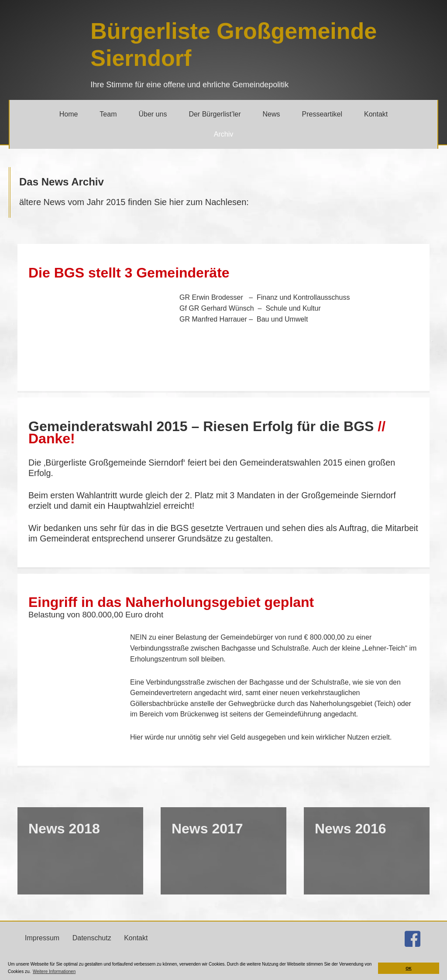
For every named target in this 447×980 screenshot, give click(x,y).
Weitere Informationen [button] (54, 971)
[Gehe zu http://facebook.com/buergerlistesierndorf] (413, 948)
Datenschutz (92, 945)
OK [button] (409, 968)
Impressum (42, 945)
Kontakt (136, 945)
